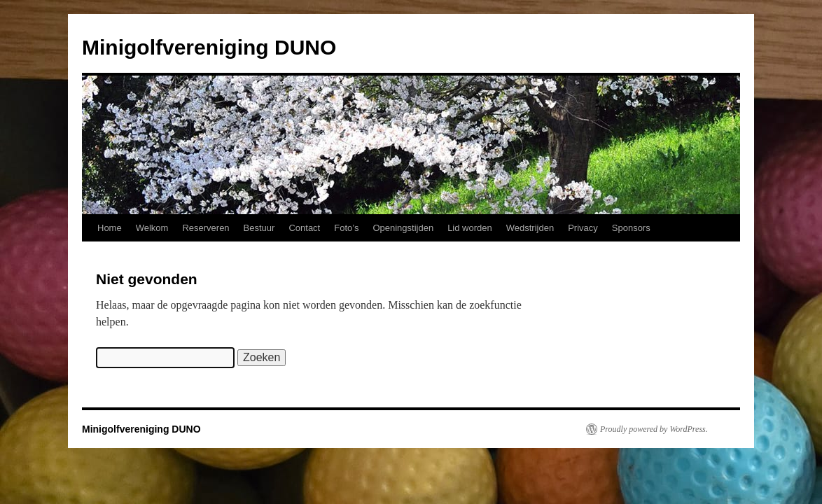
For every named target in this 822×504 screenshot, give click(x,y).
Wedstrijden (530, 228)
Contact (304, 228)
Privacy (583, 228)
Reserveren (205, 228)
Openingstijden (403, 228)
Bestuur (259, 228)
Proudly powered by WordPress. (654, 429)
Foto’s (346, 228)
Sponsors (631, 228)
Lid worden (470, 228)
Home (110, 228)
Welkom (152, 228)
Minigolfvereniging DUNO (209, 47)
